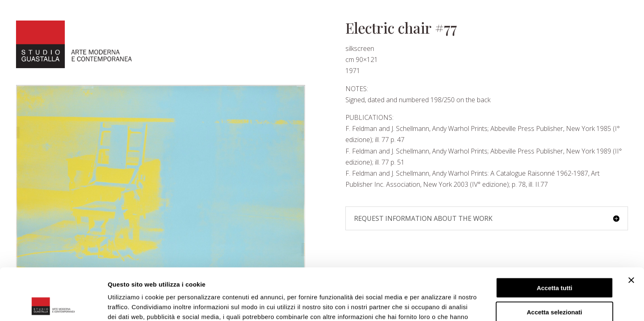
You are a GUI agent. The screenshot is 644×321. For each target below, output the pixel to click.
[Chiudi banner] (631, 232)
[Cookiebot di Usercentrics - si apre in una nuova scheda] (53, 305)
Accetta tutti (555, 239)
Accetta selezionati (554, 263)
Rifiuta (555, 287)
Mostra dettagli (432, 305)
